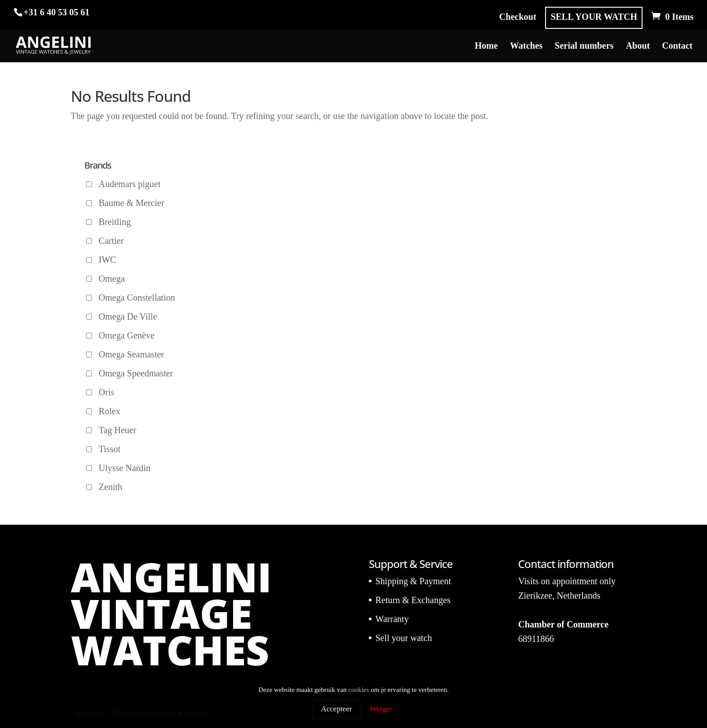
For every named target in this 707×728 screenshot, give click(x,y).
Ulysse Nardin (125, 468)
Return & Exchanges (413, 600)
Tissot (110, 449)
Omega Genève (127, 335)
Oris (106, 392)
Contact (677, 46)
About (638, 46)
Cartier (111, 241)
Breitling (115, 222)
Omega (112, 279)
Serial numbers (584, 46)
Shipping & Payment (413, 581)
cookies (359, 690)
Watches (526, 46)
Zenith (110, 487)
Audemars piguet (130, 184)
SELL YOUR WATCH (594, 17)
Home (486, 46)
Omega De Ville (128, 316)
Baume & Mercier (132, 203)
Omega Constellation (137, 298)
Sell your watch (404, 638)
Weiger (381, 709)
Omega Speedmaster (136, 373)
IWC (108, 260)
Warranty (392, 619)
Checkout (518, 17)
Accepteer (337, 709)
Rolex (110, 411)
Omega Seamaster (131, 354)
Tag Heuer (118, 430)
